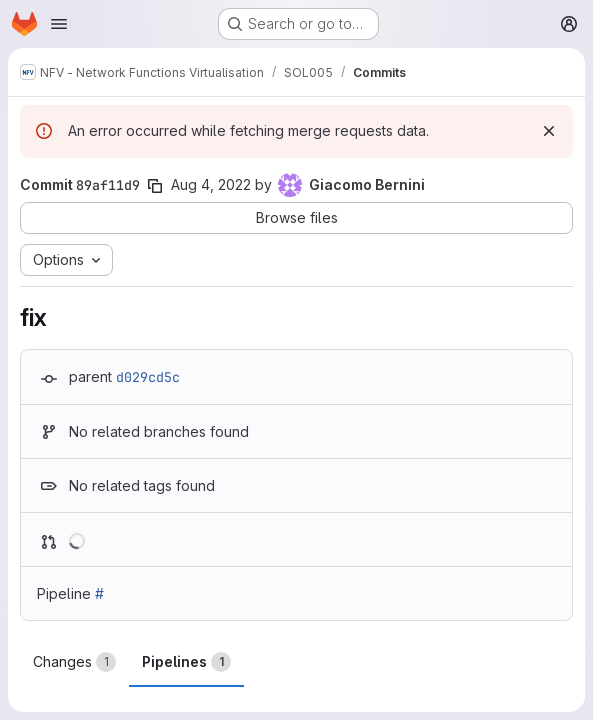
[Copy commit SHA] (155, 186)
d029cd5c (148, 377)
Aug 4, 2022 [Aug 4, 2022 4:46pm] (211, 184)
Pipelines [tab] (186, 662)
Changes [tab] (74, 662)
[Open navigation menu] (59, 24)
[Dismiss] (549, 131)
